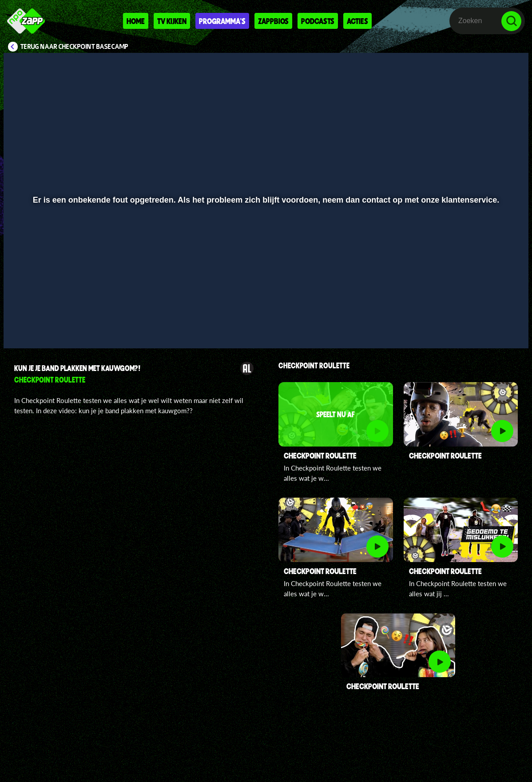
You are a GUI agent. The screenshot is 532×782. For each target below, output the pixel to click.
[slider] (265, 310)
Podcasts (318, 21)
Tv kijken (172, 21)
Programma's (222, 21)
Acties (357, 21)
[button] (22, 329)
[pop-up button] (492, 329)
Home (136, 21)
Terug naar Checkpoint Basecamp (74, 47)
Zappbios (273, 21)
